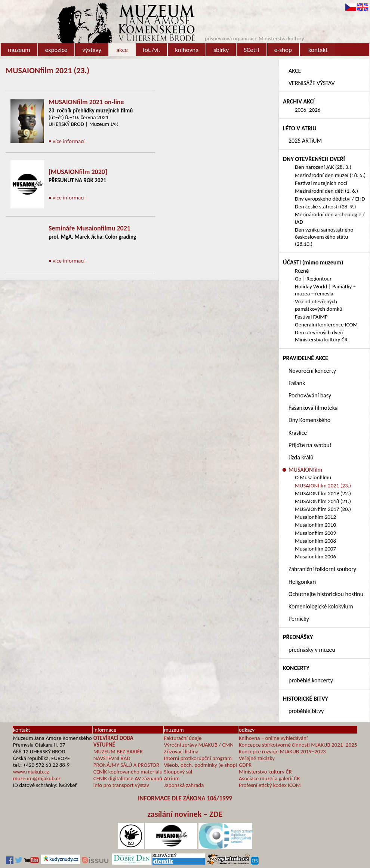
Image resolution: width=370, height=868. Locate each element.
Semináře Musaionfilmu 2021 (90, 228)
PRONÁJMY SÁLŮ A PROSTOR (126, 765)
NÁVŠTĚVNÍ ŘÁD (112, 758)
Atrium (172, 778)
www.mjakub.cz (31, 772)
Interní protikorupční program (198, 758)
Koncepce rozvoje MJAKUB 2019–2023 (282, 751)
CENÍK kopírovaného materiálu (128, 772)
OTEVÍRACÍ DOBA (113, 738)
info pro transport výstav (121, 785)
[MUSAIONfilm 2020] (78, 172)
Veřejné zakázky (257, 758)
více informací (69, 141)
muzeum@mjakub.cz (37, 778)
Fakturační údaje (183, 738)
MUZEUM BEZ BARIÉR (118, 751)
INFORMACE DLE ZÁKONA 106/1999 (185, 798)
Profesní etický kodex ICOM (270, 785)
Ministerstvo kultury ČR (265, 772)
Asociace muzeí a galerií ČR (269, 778)
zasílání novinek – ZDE (185, 814)
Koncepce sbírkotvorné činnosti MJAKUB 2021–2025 (298, 745)
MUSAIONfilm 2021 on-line (86, 102)
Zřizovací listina (181, 751)
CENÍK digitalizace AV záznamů (128, 778)
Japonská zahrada (184, 785)
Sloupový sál (178, 772)
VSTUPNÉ (104, 745)
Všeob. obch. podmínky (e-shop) (201, 765)
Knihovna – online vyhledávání (273, 738)
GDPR (245, 765)
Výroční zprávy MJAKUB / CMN (199, 745)
